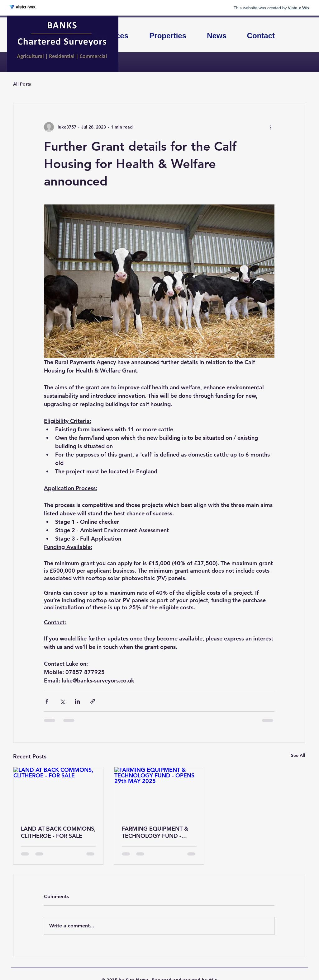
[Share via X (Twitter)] (62, 701)
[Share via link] (93, 701)
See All (298, 755)
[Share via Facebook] (47, 701)
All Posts (22, 84)
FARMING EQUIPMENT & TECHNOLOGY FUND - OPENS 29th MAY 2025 (155, 832)
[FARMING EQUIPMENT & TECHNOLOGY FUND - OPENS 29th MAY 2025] (159, 792)
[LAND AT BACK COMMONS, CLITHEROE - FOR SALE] (58, 792)
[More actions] (271, 127)
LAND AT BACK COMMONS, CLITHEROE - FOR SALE (58, 832)
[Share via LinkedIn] (77, 701)
